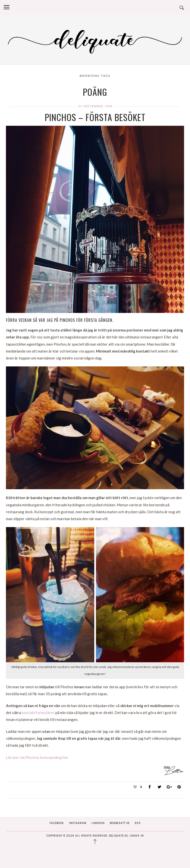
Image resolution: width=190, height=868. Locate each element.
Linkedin (98, 823)
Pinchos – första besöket (95, 117)
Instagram (78, 823)
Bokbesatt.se (120, 823)
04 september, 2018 (95, 106)
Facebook (57, 823)
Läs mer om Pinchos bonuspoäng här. (37, 757)
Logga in (137, 836)
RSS (138, 823)
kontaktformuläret (38, 713)
